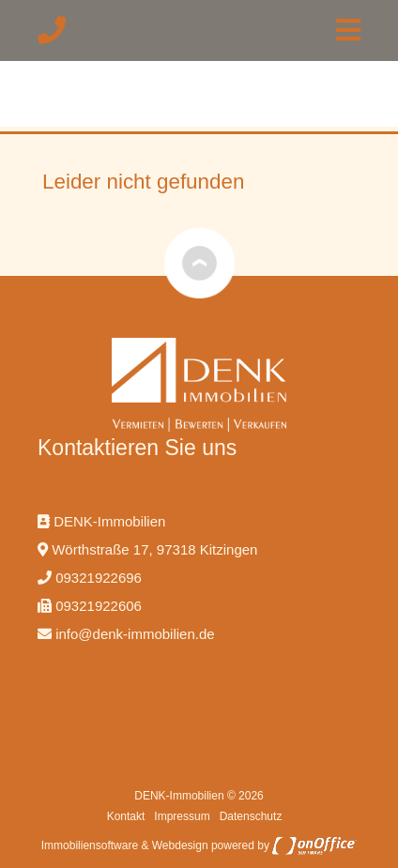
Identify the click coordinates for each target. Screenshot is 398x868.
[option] (199, 131)
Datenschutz (251, 816)
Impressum (182, 816)
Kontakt (126, 816)
